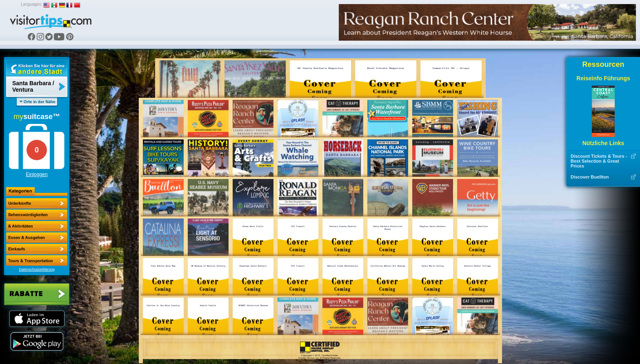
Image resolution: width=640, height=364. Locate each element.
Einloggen (37, 174)
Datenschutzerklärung (37, 269)
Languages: (31, 4)
